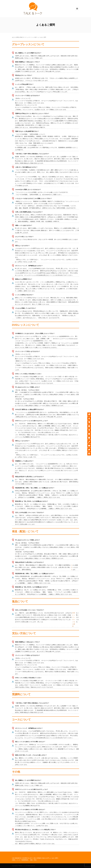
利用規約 (39, 858)
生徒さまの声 (45, 858)
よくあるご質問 (54, 858)
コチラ (72, 567)
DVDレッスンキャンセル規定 (74, 620)
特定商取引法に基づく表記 (29, 858)
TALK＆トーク (22, 866)
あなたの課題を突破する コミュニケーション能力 (24, 37)
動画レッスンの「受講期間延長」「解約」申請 (24, 860)
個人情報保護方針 (17, 858)
